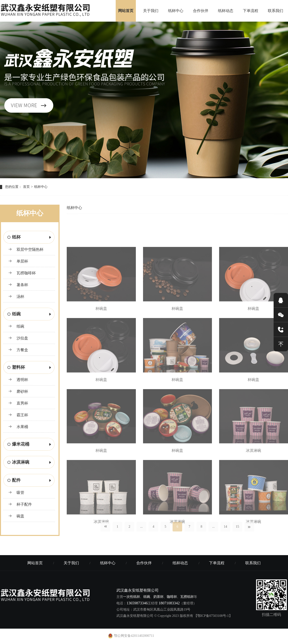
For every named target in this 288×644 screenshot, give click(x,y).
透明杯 (18, 380)
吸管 (16, 493)
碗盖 (16, 516)
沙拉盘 (18, 338)
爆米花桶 (30, 445)
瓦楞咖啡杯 (22, 273)
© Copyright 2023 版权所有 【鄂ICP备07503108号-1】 (193, 616)
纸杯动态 (226, 11)
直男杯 (18, 403)
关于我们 (151, 11)
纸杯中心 (176, 11)
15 (237, 533)
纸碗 (30, 314)
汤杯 (16, 297)
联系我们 (276, 11)
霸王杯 (18, 415)
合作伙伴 (201, 11)
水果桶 (18, 427)
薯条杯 (18, 285)
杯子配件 (20, 504)
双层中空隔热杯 (26, 249)
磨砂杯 (18, 391)
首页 (26, 187)
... (141, 533)
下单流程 (251, 11)
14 (225, 533)
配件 (30, 481)
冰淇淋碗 (30, 463)
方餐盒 (18, 350)
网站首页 (126, 11)
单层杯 (18, 261)
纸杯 (30, 238)
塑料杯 (30, 368)
